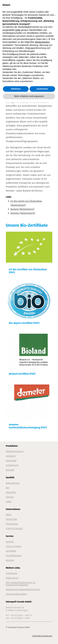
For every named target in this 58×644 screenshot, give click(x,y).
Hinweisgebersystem (16, 594)
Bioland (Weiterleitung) (22, 209)
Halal (9, 501)
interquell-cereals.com (42, 636)
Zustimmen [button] (42, 89)
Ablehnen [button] (16, 89)
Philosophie (12, 524)
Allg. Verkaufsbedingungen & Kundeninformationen (21, 584)
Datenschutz (12, 578)
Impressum (12, 573)
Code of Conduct (14, 528)
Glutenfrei (11, 492)
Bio (8, 488)
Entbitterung (12, 465)
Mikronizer (11, 461)
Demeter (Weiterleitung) (23, 213)
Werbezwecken (42, 42)
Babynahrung (13, 483)
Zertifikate (11, 551)
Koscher (10, 497)
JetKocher (11, 456)
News (9, 515)
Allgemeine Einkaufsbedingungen (23, 589)
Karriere (10, 560)
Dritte (18, 30)
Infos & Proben (14, 546)
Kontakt (10, 542)
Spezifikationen (14, 555)
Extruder (10, 470)
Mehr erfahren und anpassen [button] (29, 96)
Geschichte (12, 519)
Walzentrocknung (15, 451)
